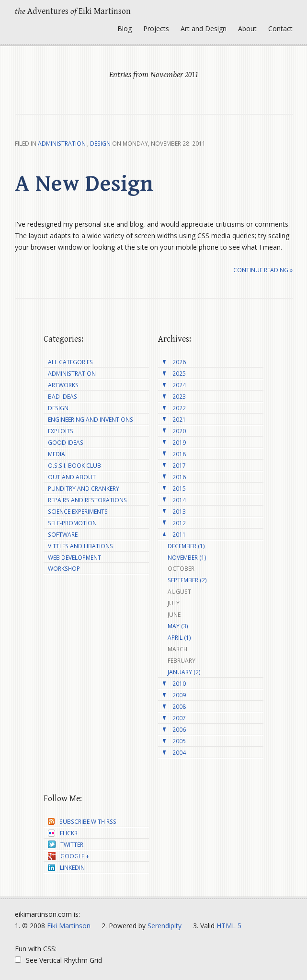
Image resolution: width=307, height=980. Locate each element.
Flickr (63, 833)
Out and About (72, 477)
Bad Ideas (63, 397)
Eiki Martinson (69, 926)
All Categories (70, 362)
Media (57, 454)
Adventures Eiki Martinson (73, 11)
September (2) (187, 580)
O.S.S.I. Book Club (74, 466)
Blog (125, 29)
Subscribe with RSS (82, 822)
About (247, 29)
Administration (62, 144)
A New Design (84, 184)
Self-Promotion (72, 523)
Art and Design (204, 29)
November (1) (187, 558)
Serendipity (165, 926)
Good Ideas (66, 443)
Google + (68, 856)
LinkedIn (66, 868)
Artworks (63, 385)
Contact (280, 29)
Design (100, 144)
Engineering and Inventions (91, 420)
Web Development (74, 558)
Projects (156, 29)
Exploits (61, 431)
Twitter (66, 845)
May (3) (178, 626)
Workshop (64, 569)
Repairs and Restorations (87, 500)
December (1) (186, 546)
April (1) (179, 638)
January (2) (184, 672)
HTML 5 (229, 926)
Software (63, 535)
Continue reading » (263, 270)
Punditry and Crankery (84, 489)
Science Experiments (78, 512)
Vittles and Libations (80, 546)
